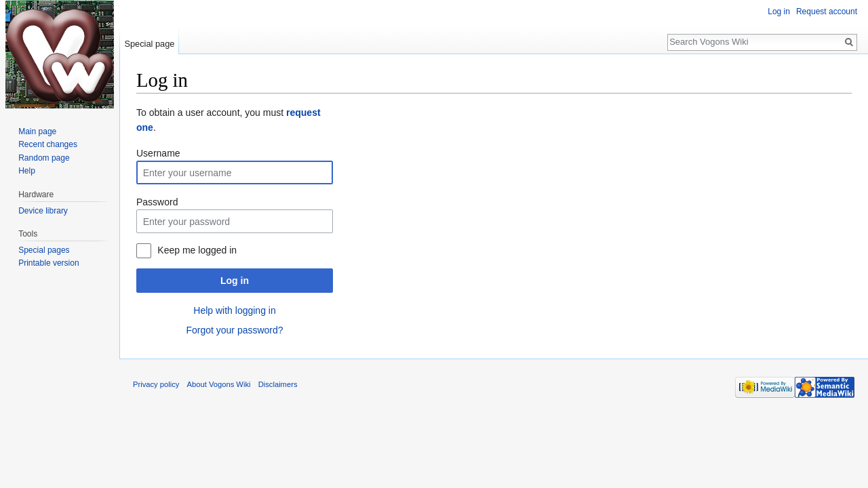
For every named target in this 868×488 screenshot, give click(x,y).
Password (157, 202)
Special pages (44, 250)
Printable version (48, 263)
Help (27, 171)
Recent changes (48, 144)
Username (158, 153)
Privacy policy (156, 384)
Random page (44, 158)
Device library (43, 211)
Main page (37, 131)
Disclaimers (278, 384)
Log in (235, 281)
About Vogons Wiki (219, 384)
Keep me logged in (197, 250)
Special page (149, 44)
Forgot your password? (234, 330)
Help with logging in (234, 310)
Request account (827, 12)
